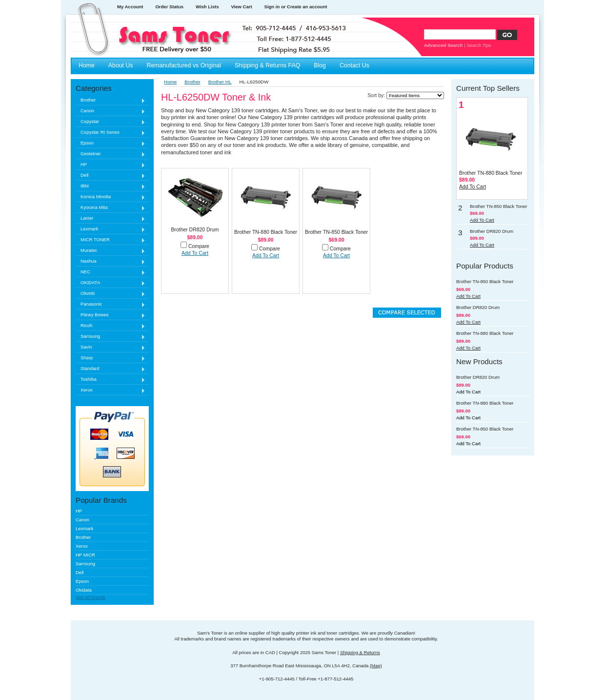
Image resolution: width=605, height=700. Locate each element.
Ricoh (111, 326)
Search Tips (479, 45)
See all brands (91, 597)
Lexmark (111, 229)
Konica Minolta (111, 197)
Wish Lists (207, 7)
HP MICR (85, 555)
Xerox (111, 390)
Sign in (272, 7)
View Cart (241, 7)
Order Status (169, 7)
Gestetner (111, 154)
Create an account (307, 7)
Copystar (111, 122)
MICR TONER (111, 240)
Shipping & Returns (360, 652)
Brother (111, 100)
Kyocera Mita (111, 208)
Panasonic (111, 304)
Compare (199, 246)
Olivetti (111, 294)
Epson (111, 143)
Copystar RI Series (111, 133)
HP (111, 165)
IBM (111, 186)
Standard (111, 369)
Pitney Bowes (111, 315)
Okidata (84, 590)
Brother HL (220, 82)
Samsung (111, 337)
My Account (130, 7)
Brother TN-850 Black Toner (336, 232)
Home (170, 82)
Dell (111, 175)
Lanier (111, 218)
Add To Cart (195, 253)
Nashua (111, 261)
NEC (111, 272)
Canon (111, 111)
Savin (111, 347)
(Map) (376, 666)
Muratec (111, 251)
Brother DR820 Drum (195, 230)
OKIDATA (111, 283)
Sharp (111, 358)
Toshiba (111, 380)
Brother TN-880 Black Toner (266, 232)
